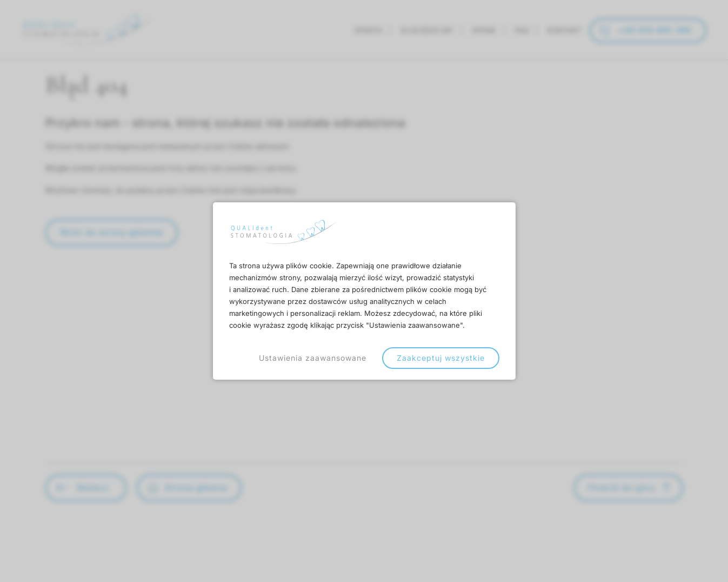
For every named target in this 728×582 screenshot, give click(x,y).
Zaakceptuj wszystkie (441, 358)
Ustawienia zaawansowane (313, 358)
